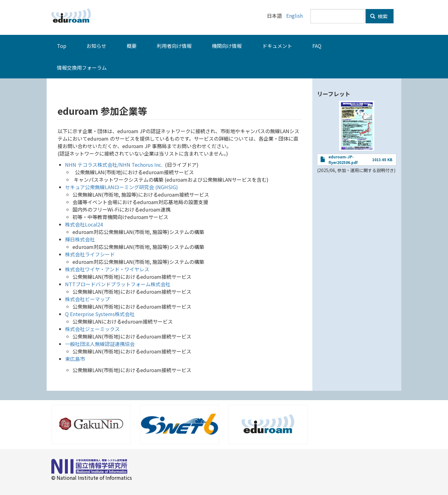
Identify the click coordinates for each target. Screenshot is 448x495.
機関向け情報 (227, 46)
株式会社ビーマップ (87, 299)
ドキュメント (277, 46)
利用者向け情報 (174, 46)
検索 (379, 16)
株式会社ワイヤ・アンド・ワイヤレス (107, 269)
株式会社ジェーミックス (92, 329)
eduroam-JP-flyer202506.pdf (343, 159)
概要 (132, 46)
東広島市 (75, 359)
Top (62, 46)
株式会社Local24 (84, 224)
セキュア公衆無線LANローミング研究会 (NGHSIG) (121, 187)
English (294, 16)
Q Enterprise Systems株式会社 (100, 314)
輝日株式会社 (80, 239)
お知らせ (96, 46)
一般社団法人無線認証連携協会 (100, 344)
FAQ (317, 46)
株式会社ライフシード (90, 254)
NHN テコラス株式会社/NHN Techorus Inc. (114, 165)
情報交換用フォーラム (82, 68)
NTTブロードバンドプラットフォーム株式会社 (118, 284)
